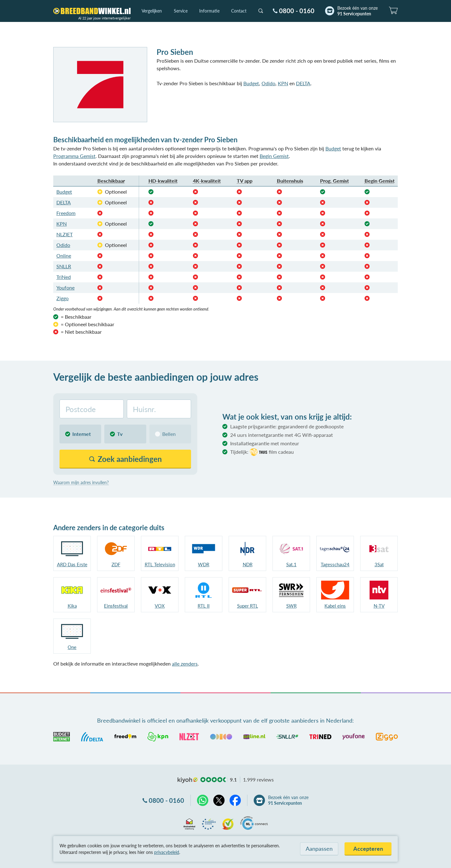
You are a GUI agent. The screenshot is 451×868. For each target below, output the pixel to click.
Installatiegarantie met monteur (265, 443)
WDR (204, 564)
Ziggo (62, 298)
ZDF (116, 564)
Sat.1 (291, 564)
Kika (72, 606)
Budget (251, 83)
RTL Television (160, 564)
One (72, 647)
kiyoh (188, 780)
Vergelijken (152, 11)
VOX (160, 606)
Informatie (209, 11)
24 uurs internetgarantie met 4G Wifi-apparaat (282, 435)
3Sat (379, 564)
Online (64, 256)
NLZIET (65, 234)
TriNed (64, 277)
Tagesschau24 (335, 564)
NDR (248, 564)
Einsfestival (116, 606)
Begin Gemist (274, 156)
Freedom (66, 213)
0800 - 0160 (297, 11)
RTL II (204, 606)
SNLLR (64, 266)
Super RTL (248, 606)
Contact (239, 11)
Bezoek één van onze (358, 11)
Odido (268, 83)
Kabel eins (335, 606)
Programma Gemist (74, 156)
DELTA (303, 83)
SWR (291, 606)
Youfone (65, 288)
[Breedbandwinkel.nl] (92, 11)
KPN (283, 83)
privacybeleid (167, 852)
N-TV (379, 606)
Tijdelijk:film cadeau (262, 452)
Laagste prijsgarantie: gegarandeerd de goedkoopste (287, 426)
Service (181, 11)
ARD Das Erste (72, 564)
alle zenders (185, 664)
